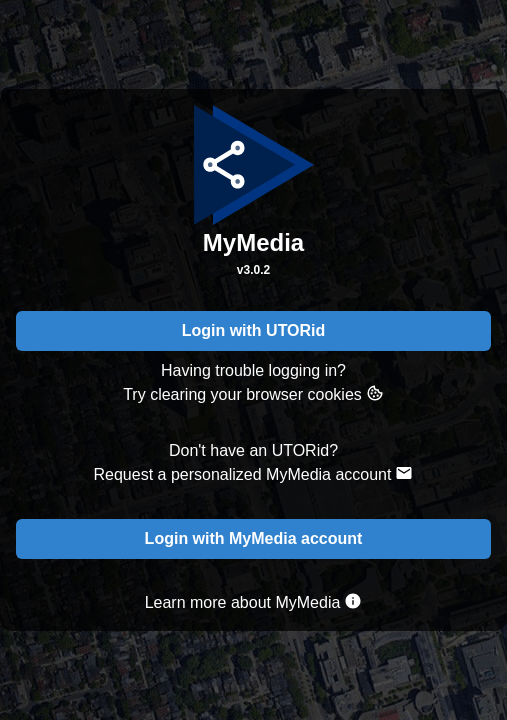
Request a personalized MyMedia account (254, 473)
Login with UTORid (254, 330)
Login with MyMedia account (254, 538)
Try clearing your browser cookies (253, 393)
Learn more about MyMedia (254, 601)
